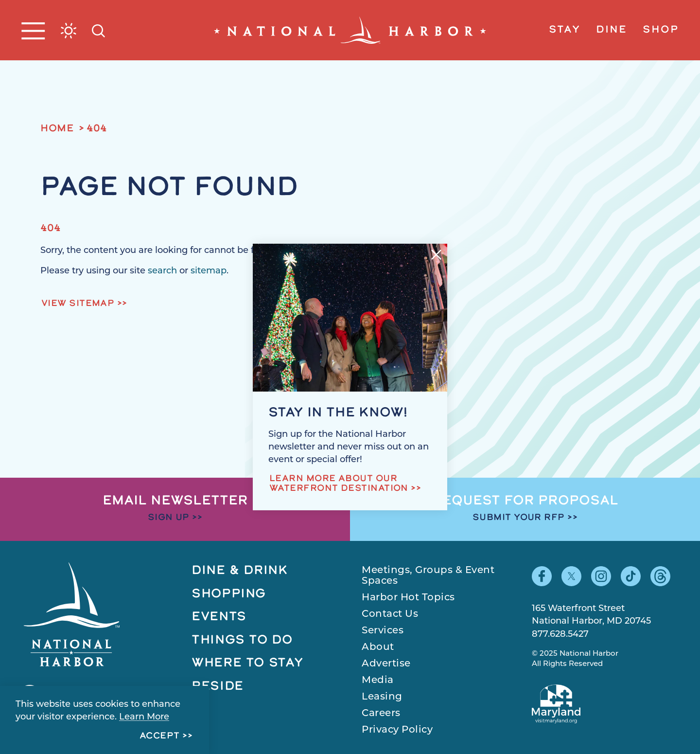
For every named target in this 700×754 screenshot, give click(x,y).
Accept (160, 736)
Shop (661, 30)
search (162, 270)
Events (219, 617)
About (378, 646)
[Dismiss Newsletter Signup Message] (436, 255)
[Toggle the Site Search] (98, 30)
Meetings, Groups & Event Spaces (428, 575)
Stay (564, 30)
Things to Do (242, 640)
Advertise (386, 663)
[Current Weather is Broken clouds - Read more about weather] (69, 31)
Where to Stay (247, 663)
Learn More (144, 717)
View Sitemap (78, 304)
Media (378, 680)
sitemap (209, 270)
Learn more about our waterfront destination (339, 484)
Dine (612, 30)
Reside (218, 687)
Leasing (382, 696)
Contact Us (390, 613)
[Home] (350, 30)
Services (383, 630)
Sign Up (169, 518)
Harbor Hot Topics (408, 597)
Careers (381, 713)
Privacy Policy (397, 729)
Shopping (229, 594)
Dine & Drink (240, 571)
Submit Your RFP (519, 518)
